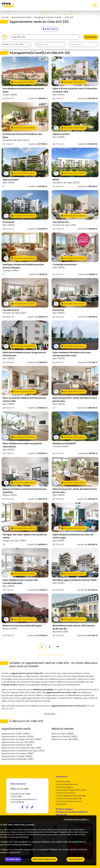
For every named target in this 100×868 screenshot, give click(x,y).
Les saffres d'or (61, 222)
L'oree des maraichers (65, 265)
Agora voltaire (11, 180)
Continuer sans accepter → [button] (77, 819)
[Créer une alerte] (50, 29)
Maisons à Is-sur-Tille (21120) (65, 739)
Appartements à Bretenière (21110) (18, 759)
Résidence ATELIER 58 (64, 443)
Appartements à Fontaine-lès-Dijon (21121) (21, 748)
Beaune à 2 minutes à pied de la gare (22, 626)
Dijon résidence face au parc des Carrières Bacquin (20, 582)
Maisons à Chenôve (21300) (65, 737)
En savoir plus (13, 859)
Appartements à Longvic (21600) (17, 756)
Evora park (8, 222)
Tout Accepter (76, 859)
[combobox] (17, 44)
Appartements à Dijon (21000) (16, 734)
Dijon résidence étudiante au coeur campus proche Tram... (72, 354)
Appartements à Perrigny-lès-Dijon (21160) (21, 739)
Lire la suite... (50, 714)
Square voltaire (61, 134)
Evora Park (58, 310)
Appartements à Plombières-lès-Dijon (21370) (23, 751)
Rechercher (91, 37)
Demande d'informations (23, 82)
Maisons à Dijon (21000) (63, 734)
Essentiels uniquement (44, 859)
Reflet (56, 180)
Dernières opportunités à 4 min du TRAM (75, 580)
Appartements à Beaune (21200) (17, 745)
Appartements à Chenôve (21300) (18, 737)
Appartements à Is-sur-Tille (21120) (18, 742)
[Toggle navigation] (95, 5)
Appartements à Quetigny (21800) (18, 753)
